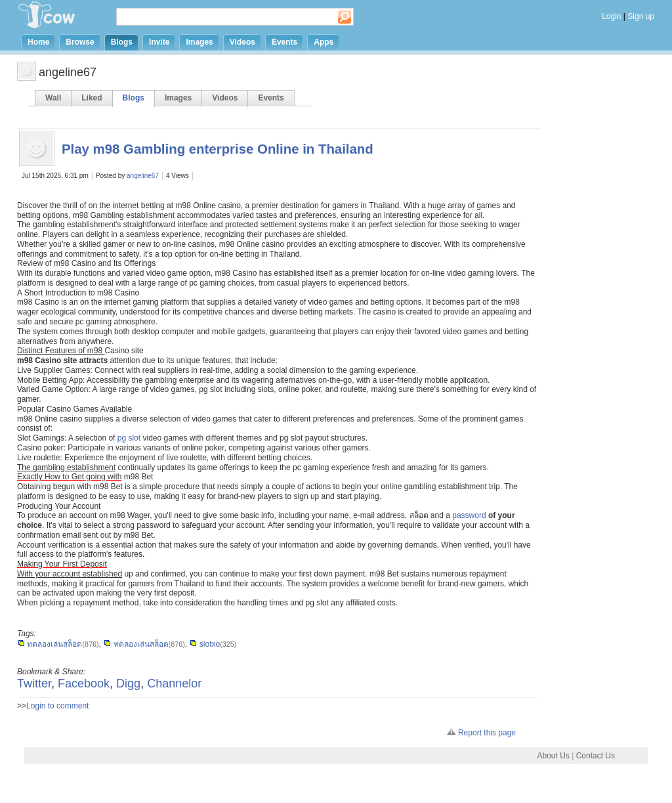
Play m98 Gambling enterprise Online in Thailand (218, 149)
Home (38, 42)
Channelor (174, 684)
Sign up (641, 16)
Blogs (122, 42)
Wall (53, 98)
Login (611, 16)
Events (284, 42)
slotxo (204, 644)
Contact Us (596, 756)
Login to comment (57, 706)
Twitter (34, 684)
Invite (159, 42)
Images (199, 42)
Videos (242, 42)
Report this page (481, 733)
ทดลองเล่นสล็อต (50, 644)
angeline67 (143, 176)
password (469, 515)
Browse (80, 42)
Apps (324, 42)
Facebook (84, 684)
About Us (553, 756)
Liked (92, 98)
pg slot (129, 438)
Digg (128, 684)
